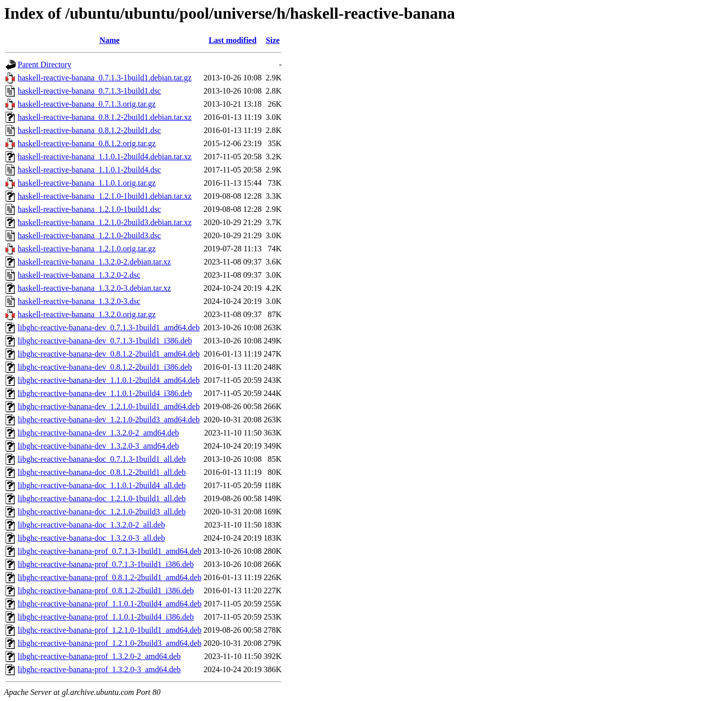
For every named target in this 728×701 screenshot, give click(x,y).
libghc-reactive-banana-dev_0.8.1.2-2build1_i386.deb (105, 367)
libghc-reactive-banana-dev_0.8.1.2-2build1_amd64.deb (109, 354)
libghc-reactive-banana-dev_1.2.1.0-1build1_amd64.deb (109, 406)
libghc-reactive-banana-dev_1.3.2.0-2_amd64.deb (98, 433)
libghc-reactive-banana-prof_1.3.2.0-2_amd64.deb (99, 656)
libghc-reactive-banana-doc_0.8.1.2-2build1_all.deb (102, 472)
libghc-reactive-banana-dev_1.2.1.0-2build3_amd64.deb (109, 420)
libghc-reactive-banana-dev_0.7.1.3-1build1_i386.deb (105, 341)
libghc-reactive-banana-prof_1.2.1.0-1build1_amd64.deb (109, 630)
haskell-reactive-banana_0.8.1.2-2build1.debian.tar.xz (105, 117)
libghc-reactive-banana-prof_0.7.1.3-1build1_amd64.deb (109, 551)
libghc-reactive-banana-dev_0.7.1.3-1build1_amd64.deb (109, 327)
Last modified (233, 40)
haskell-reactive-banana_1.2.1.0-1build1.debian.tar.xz (105, 196)
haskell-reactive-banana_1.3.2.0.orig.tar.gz (87, 314)
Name (110, 40)
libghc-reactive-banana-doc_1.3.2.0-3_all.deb (91, 538)
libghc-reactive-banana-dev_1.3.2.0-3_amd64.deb (98, 446)
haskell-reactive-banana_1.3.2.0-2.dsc (79, 275)
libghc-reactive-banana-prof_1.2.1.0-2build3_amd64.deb (109, 643)
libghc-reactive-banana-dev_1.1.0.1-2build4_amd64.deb (109, 380)
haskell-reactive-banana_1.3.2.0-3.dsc (79, 301)
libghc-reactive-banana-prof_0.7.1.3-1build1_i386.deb (106, 564)
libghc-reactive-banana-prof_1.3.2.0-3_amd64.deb (99, 669)
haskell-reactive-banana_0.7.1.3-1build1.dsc (89, 91)
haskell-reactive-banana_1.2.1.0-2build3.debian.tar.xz (105, 222)
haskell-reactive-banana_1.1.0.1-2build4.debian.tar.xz (105, 157)
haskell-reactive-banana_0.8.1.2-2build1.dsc (89, 130)
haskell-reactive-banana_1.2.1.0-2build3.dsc (89, 235)
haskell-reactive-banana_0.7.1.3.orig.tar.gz (87, 104)
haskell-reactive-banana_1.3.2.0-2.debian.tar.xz (94, 262)
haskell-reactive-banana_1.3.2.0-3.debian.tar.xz (94, 288)
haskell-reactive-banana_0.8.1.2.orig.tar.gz (87, 143)
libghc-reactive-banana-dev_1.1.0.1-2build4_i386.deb (105, 393)
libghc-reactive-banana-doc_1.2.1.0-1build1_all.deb (102, 498)
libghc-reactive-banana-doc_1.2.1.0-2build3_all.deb (102, 512)
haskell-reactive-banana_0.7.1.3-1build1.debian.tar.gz (105, 78)
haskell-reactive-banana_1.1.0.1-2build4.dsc (89, 170)
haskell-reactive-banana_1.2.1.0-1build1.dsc (89, 209)
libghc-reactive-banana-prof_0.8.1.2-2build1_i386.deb (106, 590)
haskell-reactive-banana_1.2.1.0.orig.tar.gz (87, 249)
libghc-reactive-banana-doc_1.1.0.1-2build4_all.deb (102, 485)
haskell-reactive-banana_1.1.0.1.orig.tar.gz (87, 183)
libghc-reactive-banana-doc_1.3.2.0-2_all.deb (91, 525)
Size (273, 40)
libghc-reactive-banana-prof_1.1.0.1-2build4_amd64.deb (109, 604)
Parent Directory (44, 64)
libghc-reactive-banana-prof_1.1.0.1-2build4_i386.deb (106, 617)
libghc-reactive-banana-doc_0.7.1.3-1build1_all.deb (102, 459)
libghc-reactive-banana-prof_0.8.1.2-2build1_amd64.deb (109, 577)
